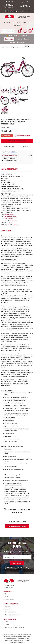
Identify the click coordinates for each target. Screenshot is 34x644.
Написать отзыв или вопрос (17, 526)
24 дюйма (16, 225)
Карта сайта (8, 609)
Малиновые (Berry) (11, 217)
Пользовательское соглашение (14, 615)
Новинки (27, 22)
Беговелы (24, 36)
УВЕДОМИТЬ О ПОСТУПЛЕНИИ (17, 141)
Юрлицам (17, 22)
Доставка (7, 594)
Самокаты (19, 39)
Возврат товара (9, 600)
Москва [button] (14, 152)
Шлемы (12, 42)
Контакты (17, 25)
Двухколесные (9, 215)
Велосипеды (9, 39)
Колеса (27, 39)
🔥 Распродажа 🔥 (13, 36)
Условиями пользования (22, 569)
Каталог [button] (7, 22)
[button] (8, 7)
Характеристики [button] (9, 147)
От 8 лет (14, 221)
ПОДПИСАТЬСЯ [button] (17, 563)
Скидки (7, 625)
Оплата (7, 597)
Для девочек (9, 219)
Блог (6, 622)
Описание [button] (25, 147)
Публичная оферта (10, 612)
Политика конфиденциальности (14, 627)
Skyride (11, 223)
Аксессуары (21, 42)
